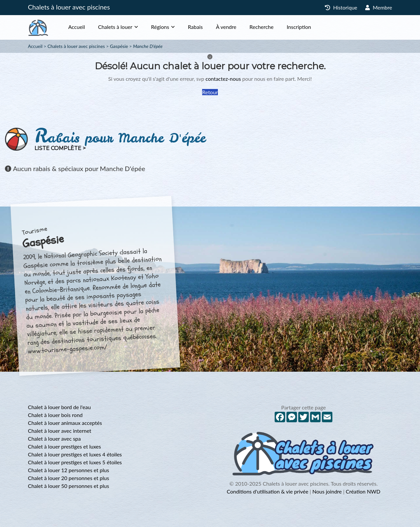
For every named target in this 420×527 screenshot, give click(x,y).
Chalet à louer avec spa (54, 439)
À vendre (226, 27)
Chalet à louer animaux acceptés (65, 423)
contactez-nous (223, 79)
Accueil (77, 27)
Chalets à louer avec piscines (69, 7)
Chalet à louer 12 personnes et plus (68, 470)
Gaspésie (119, 46)
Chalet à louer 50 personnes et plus (68, 486)
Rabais (195, 27)
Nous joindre (327, 491)
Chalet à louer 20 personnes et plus (68, 478)
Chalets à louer (115, 27)
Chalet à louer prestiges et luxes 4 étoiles (75, 454)
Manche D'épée (148, 46)
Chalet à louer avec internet (60, 431)
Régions (160, 27)
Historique (341, 7)
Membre (379, 7)
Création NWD (363, 491)
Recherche (261, 27)
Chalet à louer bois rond (55, 415)
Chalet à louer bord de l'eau (59, 407)
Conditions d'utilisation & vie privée (268, 491)
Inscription (299, 27)
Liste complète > (60, 148)
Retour (210, 92)
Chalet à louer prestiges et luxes (64, 446)
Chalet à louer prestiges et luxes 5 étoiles (75, 462)
